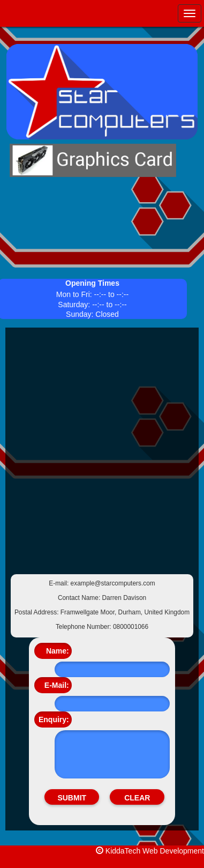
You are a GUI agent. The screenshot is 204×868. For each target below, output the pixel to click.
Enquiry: (54, 719)
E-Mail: (57, 685)
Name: (58, 651)
